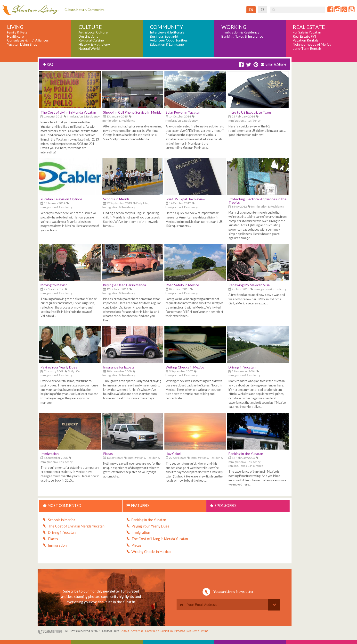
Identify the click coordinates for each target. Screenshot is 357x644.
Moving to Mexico (54, 285)
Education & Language (167, 44)
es (263, 10)
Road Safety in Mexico (182, 285)
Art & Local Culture (93, 32)
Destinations (88, 36)
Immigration (50, 454)
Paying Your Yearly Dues (59, 367)
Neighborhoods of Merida (312, 44)
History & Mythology (94, 44)
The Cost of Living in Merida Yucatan (68, 112)
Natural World (89, 49)
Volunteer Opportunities (169, 40)
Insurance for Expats (119, 367)
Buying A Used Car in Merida (125, 285)
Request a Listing (197, 631)
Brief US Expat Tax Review (186, 199)
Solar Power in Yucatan (183, 112)
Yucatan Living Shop (22, 44)
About (125, 631)
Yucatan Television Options (61, 199)
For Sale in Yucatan (307, 32)
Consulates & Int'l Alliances (28, 40)
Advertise (137, 631)
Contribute (152, 631)
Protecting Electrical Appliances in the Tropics (257, 201)
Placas (108, 454)
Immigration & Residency (240, 32)
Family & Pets (17, 32)
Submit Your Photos (173, 631)
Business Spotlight (164, 36)
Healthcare (15, 36)
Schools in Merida (116, 199)
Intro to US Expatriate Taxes (250, 112)
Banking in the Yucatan (246, 454)
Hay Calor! (174, 454)
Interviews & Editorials (167, 32)
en (251, 10)
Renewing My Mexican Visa (249, 285)
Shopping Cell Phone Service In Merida (132, 112)
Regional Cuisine (91, 40)
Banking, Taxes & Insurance (242, 36)
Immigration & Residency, (244, 462)
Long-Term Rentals (307, 49)
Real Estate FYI (304, 36)
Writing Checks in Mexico (185, 367)
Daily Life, (142, 203)
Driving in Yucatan (242, 367)
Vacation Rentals (306, 40)
